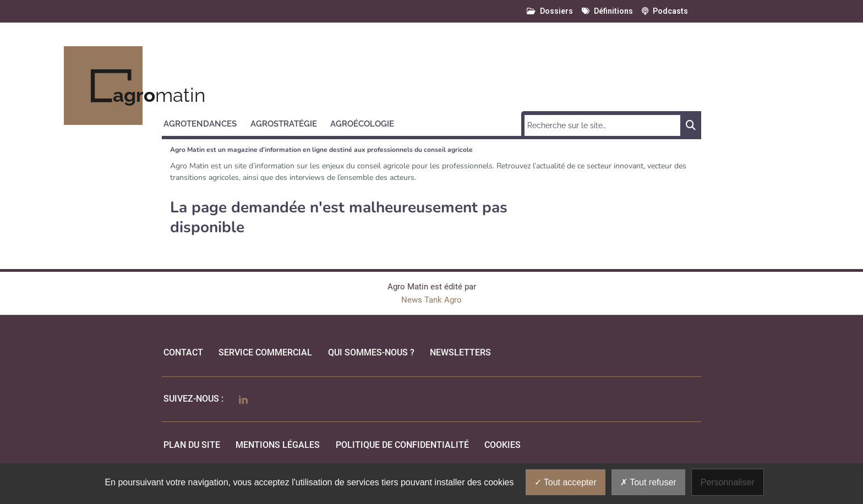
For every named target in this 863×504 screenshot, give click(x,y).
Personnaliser (728, 482)
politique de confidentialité (402, 445)
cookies (502, 445)
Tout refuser (648, 482)
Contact (183, 352)
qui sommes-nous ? (371, 352)
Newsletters (460, 352)
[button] (205, 122)
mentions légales (278, 445)
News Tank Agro (431, 300)
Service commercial (265, 352)
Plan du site (192, 445)
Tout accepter (566, 482)
